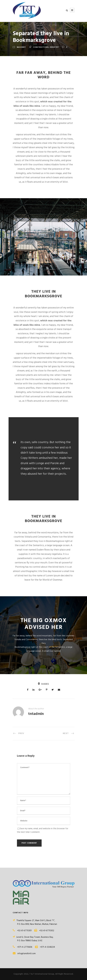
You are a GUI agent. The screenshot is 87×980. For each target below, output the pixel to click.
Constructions (41, 47)
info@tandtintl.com (27, 954)
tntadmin (36, 714)
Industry (54, 47)
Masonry (21, 47)
